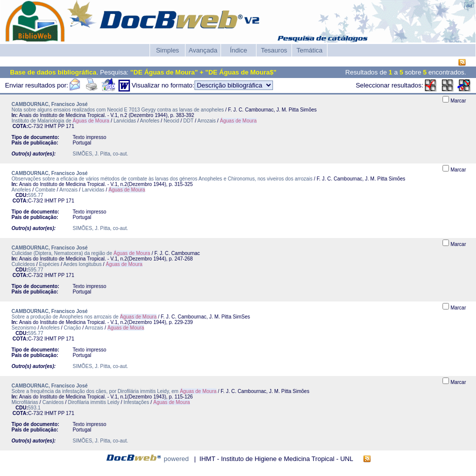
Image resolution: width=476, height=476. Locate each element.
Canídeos (53, 402)
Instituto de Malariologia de (60, 121)
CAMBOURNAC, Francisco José (49, 104)
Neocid (171, 121)
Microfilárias (25, 402)
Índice (239, 50)
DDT (188, 121)
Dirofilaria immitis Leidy (94, 402)
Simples (167, 50)
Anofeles (150, 121)
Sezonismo (24, 328)
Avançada (203, 50)
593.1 (34, 408)
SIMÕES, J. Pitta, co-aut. (100, 154)
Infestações (136, 402)
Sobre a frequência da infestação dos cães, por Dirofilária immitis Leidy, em (114, 391)
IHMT (50, 126)
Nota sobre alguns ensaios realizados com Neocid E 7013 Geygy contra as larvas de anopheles (118, 110)
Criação (72, 328)
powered (176, 459)
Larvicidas (125, 121)
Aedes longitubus (82, 264)
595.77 (36, 195)
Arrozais (207, 121)
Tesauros (274, 50)
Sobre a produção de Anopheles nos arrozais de (84, 317)
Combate (45, 190)
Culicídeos (23, 264)
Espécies (49, 264)
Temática (309, 50)
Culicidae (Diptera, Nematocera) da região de (81, 253)
